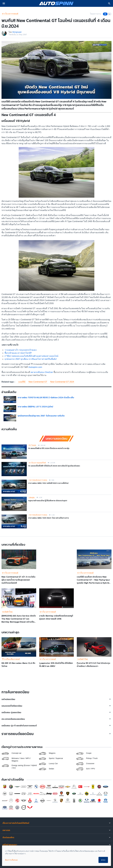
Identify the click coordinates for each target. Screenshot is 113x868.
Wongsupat (17, 32)
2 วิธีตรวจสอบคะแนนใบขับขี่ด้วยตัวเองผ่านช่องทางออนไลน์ (31, 356)
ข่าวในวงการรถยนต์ (10, 14)
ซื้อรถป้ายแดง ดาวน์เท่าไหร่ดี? (18, 353)
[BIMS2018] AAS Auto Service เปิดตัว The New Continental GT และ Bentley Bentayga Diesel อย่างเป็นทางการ (19, 620)
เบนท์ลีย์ (22, 382)
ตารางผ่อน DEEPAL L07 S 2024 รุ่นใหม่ (35, 407)
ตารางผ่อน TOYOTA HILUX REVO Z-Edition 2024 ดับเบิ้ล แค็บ (46, 397)
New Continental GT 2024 (62, 382)
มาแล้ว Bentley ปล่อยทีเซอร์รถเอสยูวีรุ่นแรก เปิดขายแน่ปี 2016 (56, 617)
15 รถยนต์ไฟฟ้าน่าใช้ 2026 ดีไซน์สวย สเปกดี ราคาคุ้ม (49, 448)
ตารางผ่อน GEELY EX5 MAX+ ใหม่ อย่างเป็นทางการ (48, 518)
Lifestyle (32, 498)
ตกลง (103, 860)
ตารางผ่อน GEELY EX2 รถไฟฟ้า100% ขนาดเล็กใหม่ (48, 483)
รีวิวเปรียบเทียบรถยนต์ (11, 659)
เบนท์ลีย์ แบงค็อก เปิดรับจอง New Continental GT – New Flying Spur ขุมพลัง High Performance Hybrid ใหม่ (93, 581)
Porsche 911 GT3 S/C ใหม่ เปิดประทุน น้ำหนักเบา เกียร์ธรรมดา (93, 665)
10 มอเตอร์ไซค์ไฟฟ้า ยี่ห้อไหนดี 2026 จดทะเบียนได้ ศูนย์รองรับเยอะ (54, 466)
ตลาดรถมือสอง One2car (42, 372)
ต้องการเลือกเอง (11, 860)
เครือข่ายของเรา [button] (10, 845)
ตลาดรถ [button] (6, 830)
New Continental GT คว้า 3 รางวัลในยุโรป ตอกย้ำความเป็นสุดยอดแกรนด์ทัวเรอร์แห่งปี (18, 580)
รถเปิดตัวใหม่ (7, 612)
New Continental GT (38, 382)
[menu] (4, 3)
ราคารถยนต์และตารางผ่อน (38, 480)
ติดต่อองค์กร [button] (8, 837)
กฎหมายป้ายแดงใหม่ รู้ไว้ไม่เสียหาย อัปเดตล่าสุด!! (48, 501)
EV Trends (32, 445)
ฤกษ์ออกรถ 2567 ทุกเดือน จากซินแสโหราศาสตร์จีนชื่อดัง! (31, 359)
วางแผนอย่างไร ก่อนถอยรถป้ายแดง (21, 350)
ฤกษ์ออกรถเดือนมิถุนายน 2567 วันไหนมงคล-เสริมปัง (41, 416)
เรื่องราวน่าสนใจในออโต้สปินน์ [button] (16, 823)
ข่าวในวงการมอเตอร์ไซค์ (37, 463)
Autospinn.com (35, 367)
